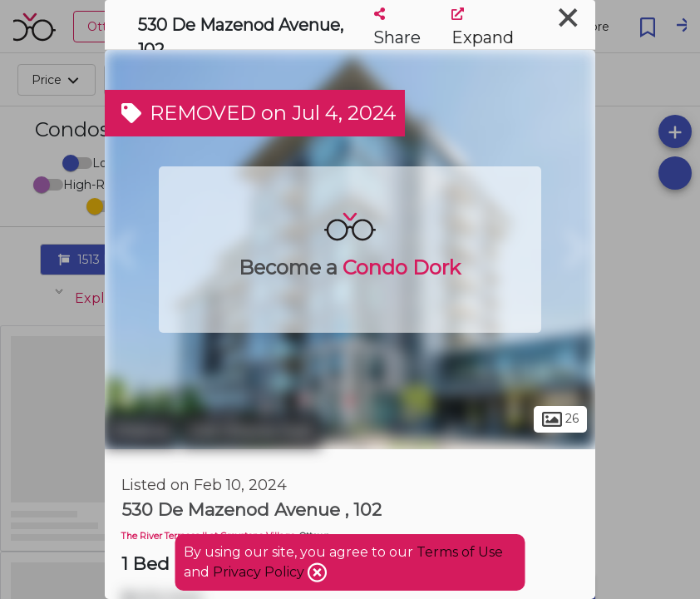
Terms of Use (460, 552)
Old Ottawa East (251, 431)
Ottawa (141, 431)
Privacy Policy (260, 572)
